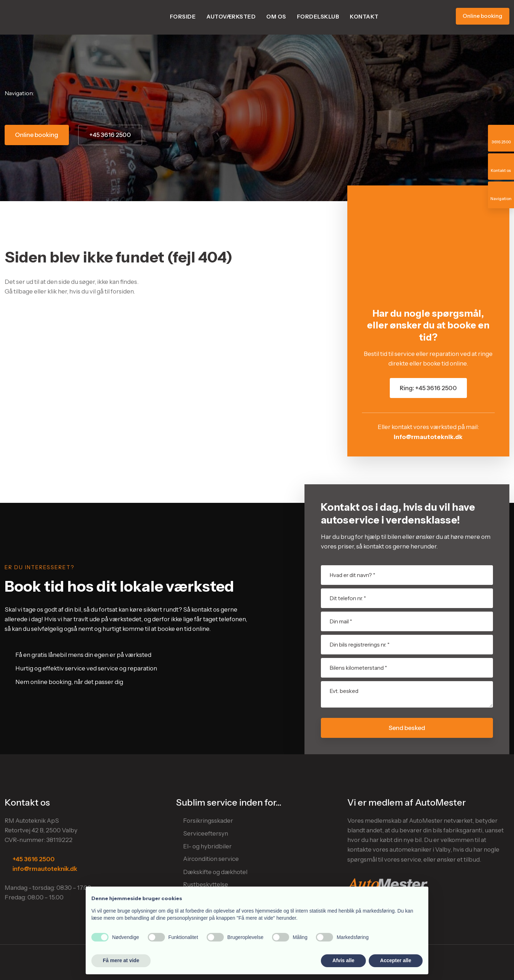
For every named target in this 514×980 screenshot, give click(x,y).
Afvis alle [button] (343, 960)
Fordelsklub (318, 17)
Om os (276, 17)
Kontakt (364, 17)
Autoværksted (231, 17)
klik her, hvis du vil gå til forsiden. (91, 291)
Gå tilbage (19, 291)
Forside (183, 17)
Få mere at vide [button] (121, 960)
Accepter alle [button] (396, 960)
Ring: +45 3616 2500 (428, 388)
